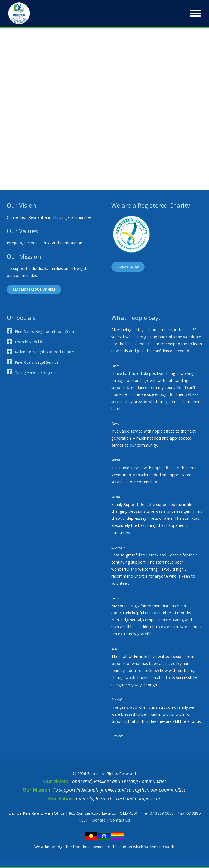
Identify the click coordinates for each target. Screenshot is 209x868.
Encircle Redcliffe (30, 342)
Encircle (94, 774)
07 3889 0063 (162, 813)
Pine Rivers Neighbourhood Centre (46, 332)
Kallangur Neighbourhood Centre (44, 352)
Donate (99, 820)
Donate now (128, 267)
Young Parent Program (35, 372)
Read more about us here (34, 289)
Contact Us (120, 820)
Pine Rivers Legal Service (37, 362)
